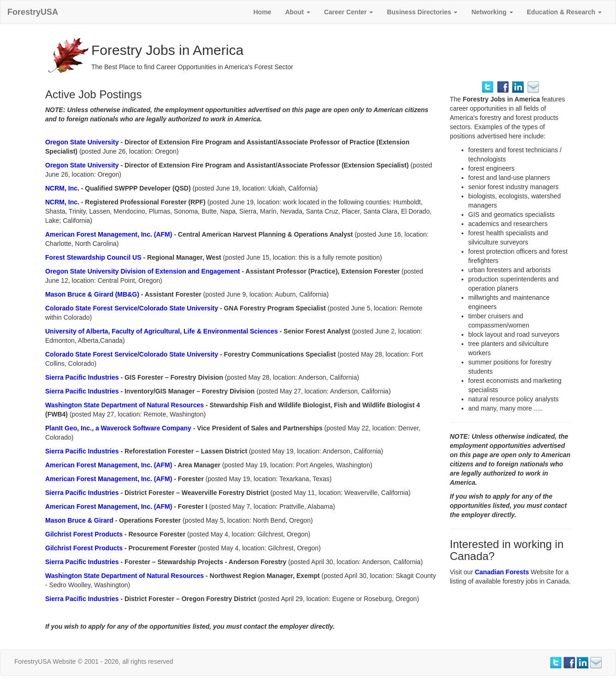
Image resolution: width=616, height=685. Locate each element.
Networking (492, 12)
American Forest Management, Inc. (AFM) (110, 234)
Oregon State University (83, 142)
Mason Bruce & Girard (80, 520)
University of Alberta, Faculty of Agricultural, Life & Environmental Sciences (163, 331)
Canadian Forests (503, 572)
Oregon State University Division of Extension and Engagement (143, 271)
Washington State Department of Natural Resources (125, 405)
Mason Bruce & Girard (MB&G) (93, 294)
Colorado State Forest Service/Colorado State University (133, 308)
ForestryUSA (33, 12)
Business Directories (422, 12)
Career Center (349, 12)
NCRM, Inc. (63, 188)
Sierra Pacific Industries (83, 377)
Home (262, 12)
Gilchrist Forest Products (85, 534)
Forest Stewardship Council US (94, 257)
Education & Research (565, 12)
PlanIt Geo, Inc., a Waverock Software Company (119, 428)
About (297, 12)
